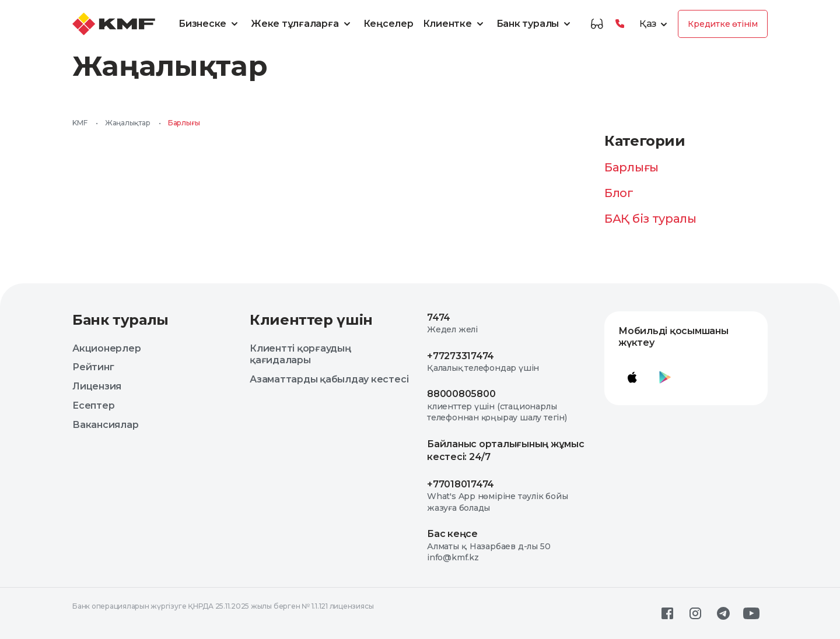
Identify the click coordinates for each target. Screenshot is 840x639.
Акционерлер (106, 348)
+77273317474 (461, 356)
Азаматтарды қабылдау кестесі (329, 379)
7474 (439, 317)
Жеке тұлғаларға (302, 24)
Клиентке (455, 24)
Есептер (93, 405)
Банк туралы (535, 24)
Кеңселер (388, 24)
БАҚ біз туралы (650, 219)
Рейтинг (93, 367)
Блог (619, 193)
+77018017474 (461, 484)
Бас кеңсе (452, 534)
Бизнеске (210, 24)
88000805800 (461, 394)
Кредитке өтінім (723, 24)
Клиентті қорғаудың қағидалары (300, 354)
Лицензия (97, 386)
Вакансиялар (105, 425)
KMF (80, 123)
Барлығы (631, 167)
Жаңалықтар (128, 123)
